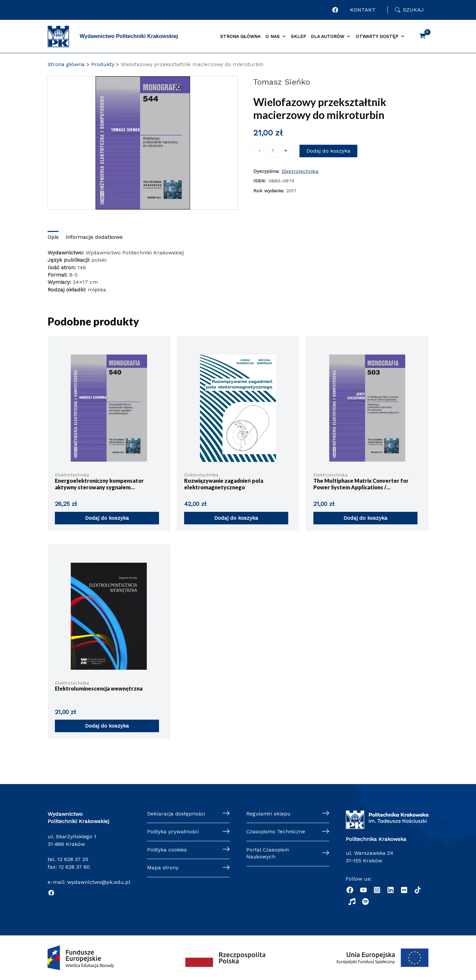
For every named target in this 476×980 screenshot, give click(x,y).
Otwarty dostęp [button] (380, 37)
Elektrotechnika (300, 171)
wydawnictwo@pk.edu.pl (99, 882)
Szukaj (413, 10)
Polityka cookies (167, 850)
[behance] (404, 890)
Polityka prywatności (173, 832)
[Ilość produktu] (273, 151)
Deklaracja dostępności (177, 814)
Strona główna (240, 36)
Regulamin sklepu (269, 814)
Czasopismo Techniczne (277, 832)
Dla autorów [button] (331, 37)
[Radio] (352, 902)
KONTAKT (363, 10)
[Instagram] (377, 890)
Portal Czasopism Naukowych (268, 854)
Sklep (298, 36)
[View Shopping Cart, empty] (422, 36)
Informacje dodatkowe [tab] (94, 237)
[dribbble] (418, 890)
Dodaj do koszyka (328, 151)
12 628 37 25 (73, 859)
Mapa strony (163, 869)
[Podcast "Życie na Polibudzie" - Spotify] (365, 902)
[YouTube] (363, 890)
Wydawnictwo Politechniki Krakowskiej (129, 36)
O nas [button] (276, 37)
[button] (203, 88)
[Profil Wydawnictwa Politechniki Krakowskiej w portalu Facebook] (335, 10)
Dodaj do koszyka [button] (107, 518)
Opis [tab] (53, 237)
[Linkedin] (391, 890)
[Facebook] (51, 893)
